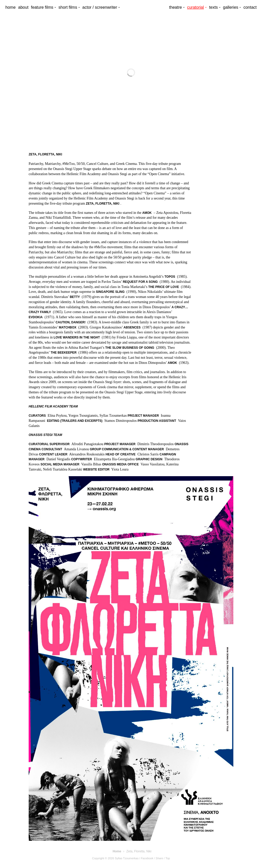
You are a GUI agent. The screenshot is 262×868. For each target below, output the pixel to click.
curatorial (195, 7)
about (23, 7)
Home (117, 851)
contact (250, 7)
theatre (176, 7)
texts (213, 7)
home (10, 7)
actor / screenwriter (100, 7)
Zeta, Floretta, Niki (139, 851)
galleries (231, 7)
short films (68, 7)
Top (168, 858)
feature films (42, 7)
